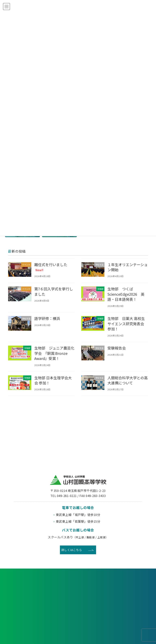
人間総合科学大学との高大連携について (126, 380)
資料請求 (78, 584)
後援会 (25, 612)
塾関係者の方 (131, 599)
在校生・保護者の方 (60, 599)
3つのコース (110, 637)
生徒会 (60, 637)
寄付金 (96, 612)
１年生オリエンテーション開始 (126, 267)
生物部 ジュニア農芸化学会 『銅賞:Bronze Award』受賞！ (53, 353)
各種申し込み (30, 584)
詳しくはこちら (72, 550)
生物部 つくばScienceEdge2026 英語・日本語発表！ (127, 294)
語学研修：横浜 (48, 318)
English (131, 612)
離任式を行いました (51, 267)
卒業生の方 (96, 599)
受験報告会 (117, 348)
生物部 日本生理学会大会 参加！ (54, 380)
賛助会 (60, 612)
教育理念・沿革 (19, 637)
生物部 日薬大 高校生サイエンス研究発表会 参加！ (128, 323)
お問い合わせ (126, 584)
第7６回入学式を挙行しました (54, 291)
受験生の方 (25, 599)
